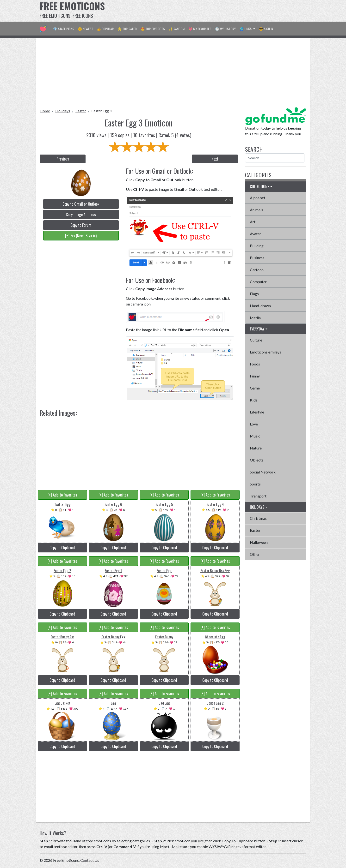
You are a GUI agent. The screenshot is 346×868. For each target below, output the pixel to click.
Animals (256, 210)
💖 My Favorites (200, 29)
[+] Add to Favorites (62, 495)
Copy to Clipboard (62, 548)
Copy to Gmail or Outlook (81, 204)
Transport (258, 496)
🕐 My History (225, 29)
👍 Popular (105, 29)
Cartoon (257, 270)
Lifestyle (257, 412)
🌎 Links (246, 29)
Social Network (263, 472)
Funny (255, 376)
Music (255, 436)
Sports (255, 484)
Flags (254, 294)
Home (45, 111)
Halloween (259, 542)
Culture (256, 340)
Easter (81, 111)
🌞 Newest (85, 29)
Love (254, 424)
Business (257, 258)
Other (255, 554)
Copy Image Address (81, 215)
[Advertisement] (219, 11)
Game (255, 388)
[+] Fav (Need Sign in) (81, 236)
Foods (255, 364)
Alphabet (258, 198)
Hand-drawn (260, 306)
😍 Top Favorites (153, 29)
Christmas (258, 518)
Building (257, 246)
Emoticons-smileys (266, 352)
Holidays (63, 111)
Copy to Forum (81, 225)
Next (215, 159)
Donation (253, 128)
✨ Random (177, 29)
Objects (257, 460)
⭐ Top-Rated (127, 29)
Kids (254, 400)
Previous (63, 159)
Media (255, 318)
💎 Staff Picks (64, 29)
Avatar (255, 234)
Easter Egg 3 (102, 111)
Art (253, 222)
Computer (258, 282)
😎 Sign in (266, 29)
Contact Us (90, 860)
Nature (256, 448)
